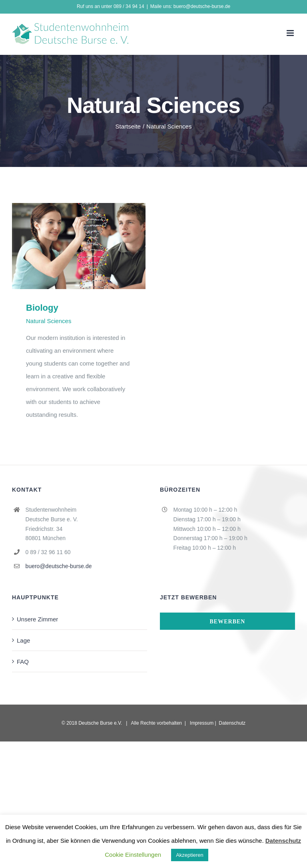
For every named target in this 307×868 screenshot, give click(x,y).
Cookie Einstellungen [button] (133, 854)
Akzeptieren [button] (190, 855)
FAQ (23, 661)
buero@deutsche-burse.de (59, 566)
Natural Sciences (49, 321)
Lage (23, 640)
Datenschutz (232, 723)
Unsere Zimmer (37, 619)
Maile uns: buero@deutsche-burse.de (190, 6)
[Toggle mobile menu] (291, 33)
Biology (42, 307)
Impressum (202, 723)
